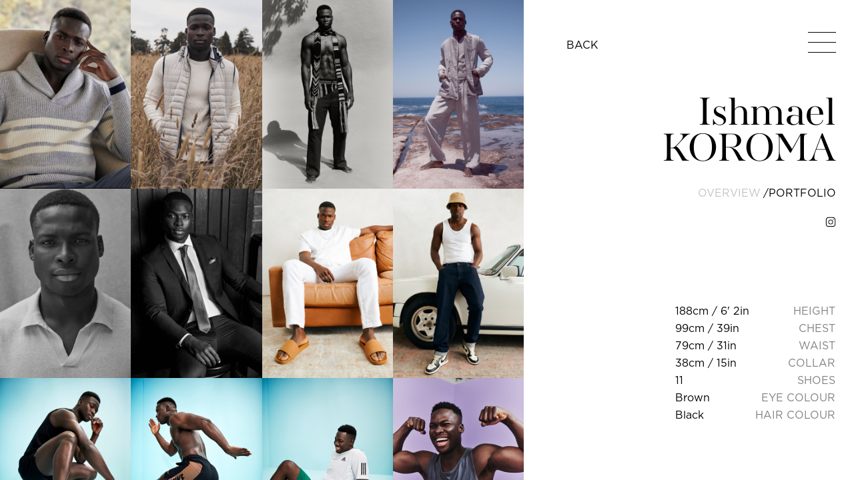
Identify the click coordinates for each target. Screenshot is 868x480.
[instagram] (831, 222)
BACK (582, 45)
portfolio (802, 193)
